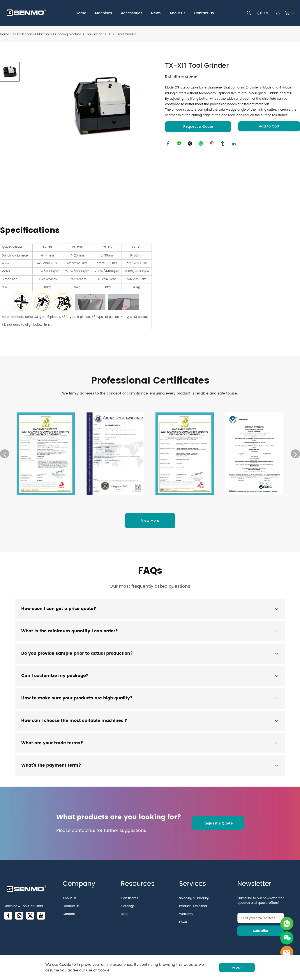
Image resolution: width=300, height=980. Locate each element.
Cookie (65, 965)
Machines (104, 13)
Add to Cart (269, 126)
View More (150, 522)
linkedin (234, 144)
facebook (168, 144)
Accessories (132, 13)
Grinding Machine (68, 34)
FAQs (150, 572)
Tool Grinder (94, 34)
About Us (177, 13)
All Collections (23, 34)
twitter (190, 144)
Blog (124, 918)
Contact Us (204, 13)
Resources (138, 888)
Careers (69, 918)
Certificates (130, 903)
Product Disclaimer (193, 910)
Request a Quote (198, 127)
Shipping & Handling (194, 903)
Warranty (186, 918)
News (156, 13)
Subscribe (261, 935)
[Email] (261, 922)
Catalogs (128, 910)
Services (193, 888)
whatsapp (201, 144)
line (179, 144)
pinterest (212, 144)
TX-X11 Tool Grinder (122, 34)
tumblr (223, 144)
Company (79, 888)
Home (81, 13)
